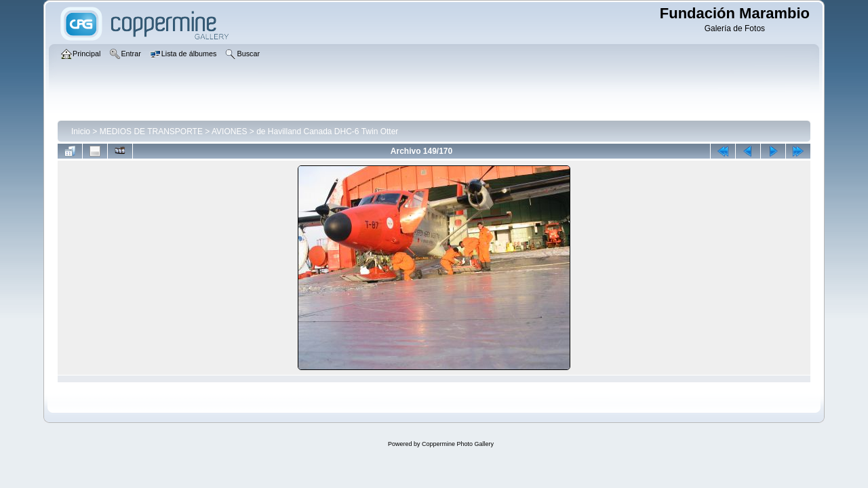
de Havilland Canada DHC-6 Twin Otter (327, 131)
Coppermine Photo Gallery (458, 444)
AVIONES (229, 131)
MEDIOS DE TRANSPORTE (151, 131)
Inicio (81, 131)
